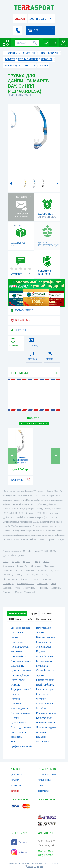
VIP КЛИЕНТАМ (45, 780)
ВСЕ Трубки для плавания (34, 423)
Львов (46, 562)
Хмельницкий (31, 575)
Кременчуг (8, 583)
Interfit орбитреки (46, 685)
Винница (8, 570)
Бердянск (56, 588)
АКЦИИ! (20, 19)
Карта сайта (52, 864)
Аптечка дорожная (21, 661)
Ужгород (7, 592)
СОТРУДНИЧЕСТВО (47, 774)
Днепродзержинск (29, 579)
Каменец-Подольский (25, 592)
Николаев (36, 566)
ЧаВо (29, 619)
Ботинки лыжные (46, 637)
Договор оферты (34, 866)
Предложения (44, 619)
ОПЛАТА (15, 780)
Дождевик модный (46, 727)
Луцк (17, 588)
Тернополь (42, 583)
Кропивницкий (10, 579)
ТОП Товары (16, 619)
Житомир (8, 575)
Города (33, 613)
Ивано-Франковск (25, 583)
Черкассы (54, 570)
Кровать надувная (20, 713)
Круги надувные (19, 708)
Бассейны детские (20, 628)
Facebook (19, 842)
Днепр (37, 562)
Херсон (19, 570)
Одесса (27, 562)
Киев (6, 562)
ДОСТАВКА (17, 774)
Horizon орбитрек (20, 675)
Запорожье (8, 566)
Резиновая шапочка (47, 713)
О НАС (41, 785)
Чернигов (42, 570)
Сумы (19, 575)
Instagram (19, 852)
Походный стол (19, 656)
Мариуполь (49, 566)
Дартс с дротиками (21, 727)
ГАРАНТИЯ (17, 785)
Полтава (30, 570)
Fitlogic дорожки (45, 680)
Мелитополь (29, 588)
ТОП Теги (46, 613)
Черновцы (46, 579)
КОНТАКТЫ (43, 791)
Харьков (16, 562)
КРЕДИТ (15, 791)
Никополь (43, 588)
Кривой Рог (22, 566)
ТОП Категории (17, 613)
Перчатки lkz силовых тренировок (18, 637)
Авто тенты (42, 732)
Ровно (44, 575)
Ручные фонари (45, 689)
